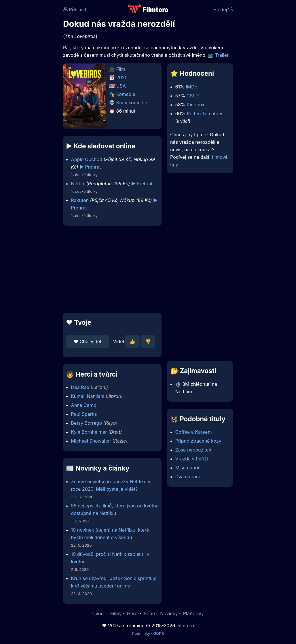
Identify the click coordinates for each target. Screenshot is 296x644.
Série (149, 613)
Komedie (126, 94)
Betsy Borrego (87, 423)
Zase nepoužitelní (195, 450)
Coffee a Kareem (194, 432)
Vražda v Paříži (192, 459)
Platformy (193, 613)
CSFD (192, 96)
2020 (122, 78)
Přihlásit (75, 10)
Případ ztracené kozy (198, 441)
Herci (133, 613)
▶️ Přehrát (90, 167)
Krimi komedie (132, 103)
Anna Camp (84, 405)
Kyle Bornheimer (89, 432)
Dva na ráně (188, 477)
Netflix (78, 184)
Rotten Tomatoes (205, 114)
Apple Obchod (87, 159)
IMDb (191, 87)
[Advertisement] (111, 269)
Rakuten (80, 200)
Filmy (116, 613)
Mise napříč (188, 468)
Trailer (222, 55)
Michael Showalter (91, 441)
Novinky (169, 613)
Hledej (223, 10)
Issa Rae (80, 387)
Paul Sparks (84, 414)
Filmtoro (185, 626)
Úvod (98, 613)
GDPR (159, 633)
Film (121, 69)
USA (121, 86)
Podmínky (141, 633)
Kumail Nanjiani (88, 396)
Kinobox (196, 105)
